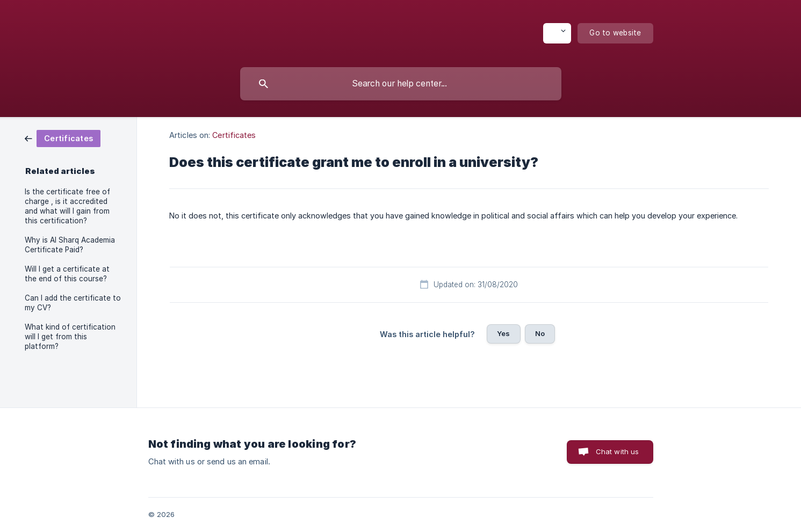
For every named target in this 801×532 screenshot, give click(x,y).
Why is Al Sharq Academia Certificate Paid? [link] (70, 245)
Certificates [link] (234, 135)
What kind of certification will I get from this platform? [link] (70, 337)
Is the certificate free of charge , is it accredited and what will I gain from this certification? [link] (67, 206)
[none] (557, 33)
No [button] (540, 333)
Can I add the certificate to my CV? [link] (73, 303)
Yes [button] (503, 333)
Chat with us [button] (618, 451)
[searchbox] (401, 84)
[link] (63, 138)
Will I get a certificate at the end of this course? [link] (67, 274)
